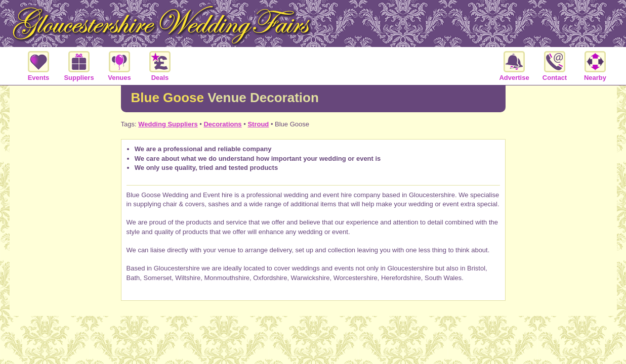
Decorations (222, 124)
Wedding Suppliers (168, 124)
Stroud (258, 124)
